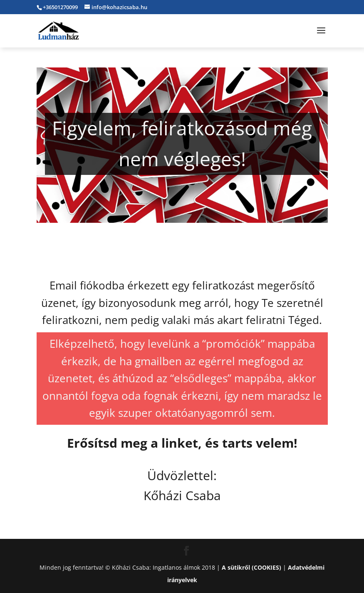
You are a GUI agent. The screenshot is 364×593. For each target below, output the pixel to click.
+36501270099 (60, 7)
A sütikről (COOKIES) (251, 567)
